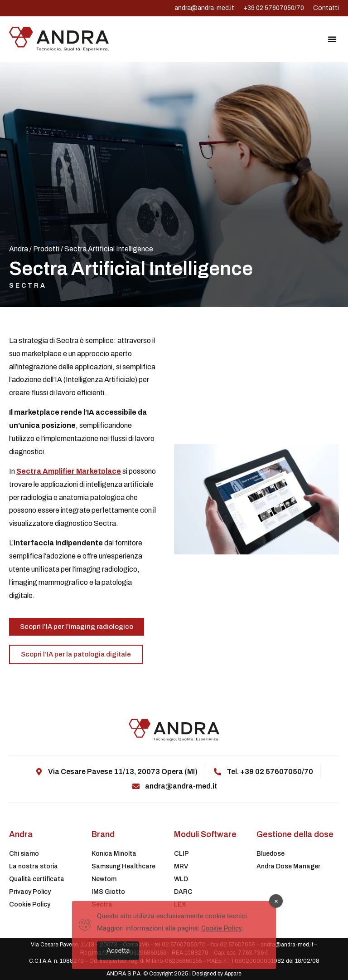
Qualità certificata (37, 879)
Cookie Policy (30, 904)
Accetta (118, 960)
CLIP (181, 854)
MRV (181, 866)
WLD (181, 879)
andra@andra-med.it (204, 8)
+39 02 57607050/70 (274, 8)
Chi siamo (24, 854)
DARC (183, 892)
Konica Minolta (114, 854)
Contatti (326, 8)
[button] (332, 39)
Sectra (28, 286)
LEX (180, 904)
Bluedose (271, 854)
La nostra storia (34, 866)
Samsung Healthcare (123, 866)
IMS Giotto (108, 892)
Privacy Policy (30, 892)
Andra (19, 249)
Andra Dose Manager (288, 866)
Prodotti (46, 249)
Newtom (104, 879)
